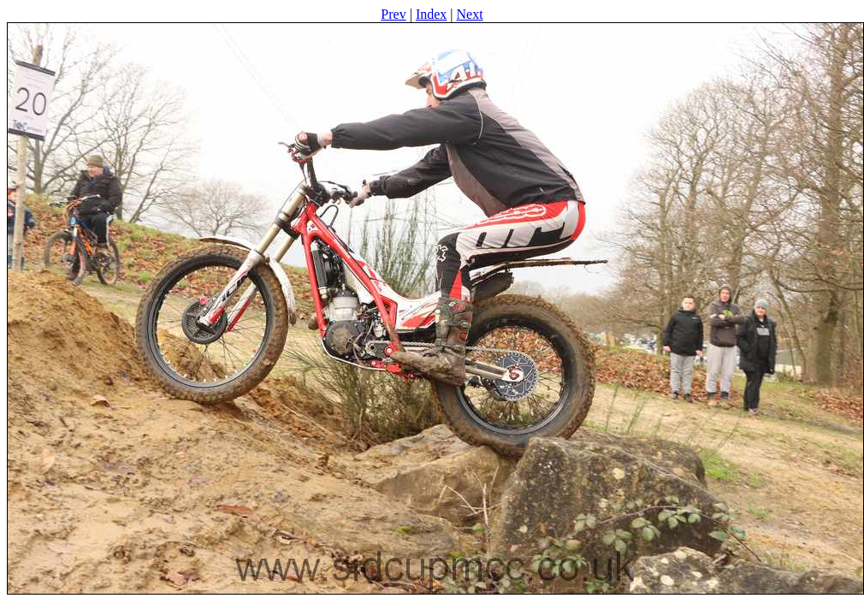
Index (431, 14)
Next (470, 14)
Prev (393, 14)
